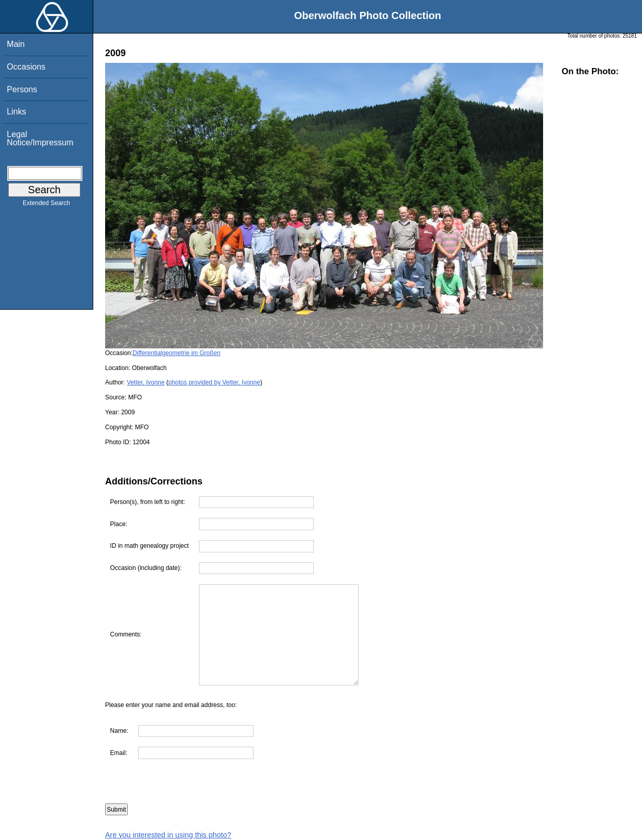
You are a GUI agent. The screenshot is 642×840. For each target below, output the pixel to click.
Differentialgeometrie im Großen (176, 353)
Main (16, 44)
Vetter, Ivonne (146, 382)
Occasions (26, 67)
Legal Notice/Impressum (40, 138)
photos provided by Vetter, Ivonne (214, 382)
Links (16, 112)
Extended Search (46, 205)
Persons (22, 89)
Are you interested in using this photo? (168, 835)
